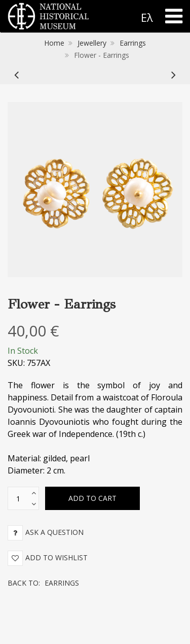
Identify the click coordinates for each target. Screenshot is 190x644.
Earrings (133, 43)
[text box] (18, 498)
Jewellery (92, 43)
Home (54, 43)
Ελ (147, 17)
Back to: (43, 583)
